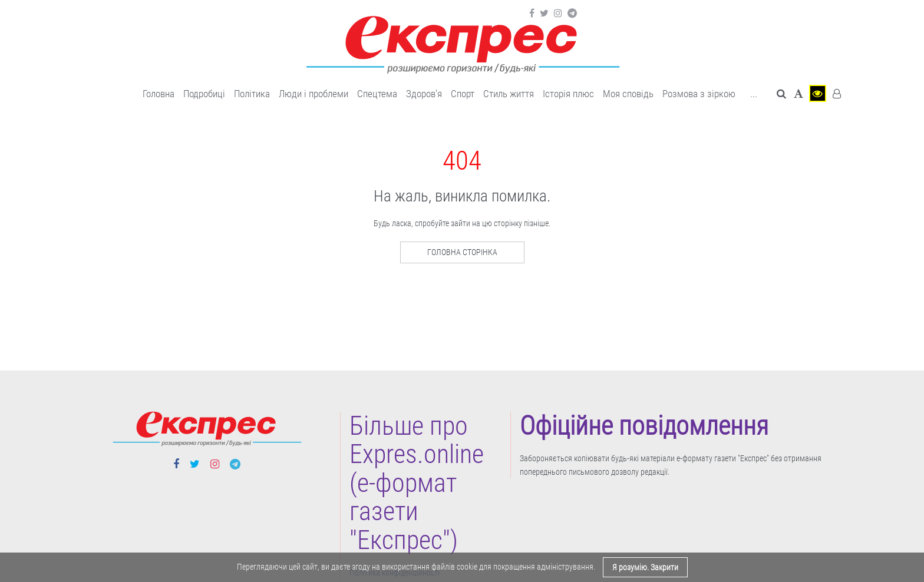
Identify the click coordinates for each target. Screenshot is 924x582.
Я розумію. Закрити (645, 567)
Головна (159, 94)
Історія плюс (568, 94)
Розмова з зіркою (699, 94)
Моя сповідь (628, 94)
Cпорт (463, 94)
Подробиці (204, 94)
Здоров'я (424, 94)
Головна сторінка (462, 252)
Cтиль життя (509, 94)
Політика (252, 94)
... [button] (754, 94)
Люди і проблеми (313, 94)
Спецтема (377, 94)
